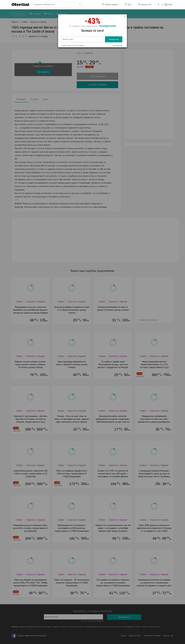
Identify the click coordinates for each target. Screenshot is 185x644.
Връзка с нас (145, 5)
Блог (128, 5)
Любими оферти (110, 5)
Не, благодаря (118, 45)
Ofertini (20, 4)
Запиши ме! (114, 39)
